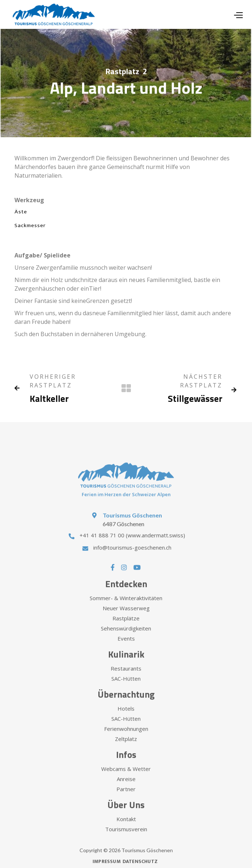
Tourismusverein (126, 837)
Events (126, 646)
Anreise (126, 786)
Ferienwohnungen (126, 736)
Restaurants (126, 676)
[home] (52, 14)
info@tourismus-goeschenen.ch (132, 555)
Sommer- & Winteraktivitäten (126, 606)
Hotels (126, 716)
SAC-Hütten (126, 686)
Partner (126, 797)
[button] (238, 15)
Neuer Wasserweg (126, 616)
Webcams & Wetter (126, 776)
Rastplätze (126, 626)
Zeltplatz (126, 746)
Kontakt (126, 826)
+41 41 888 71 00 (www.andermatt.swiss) (132, 543)
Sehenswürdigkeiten (126, 636)
